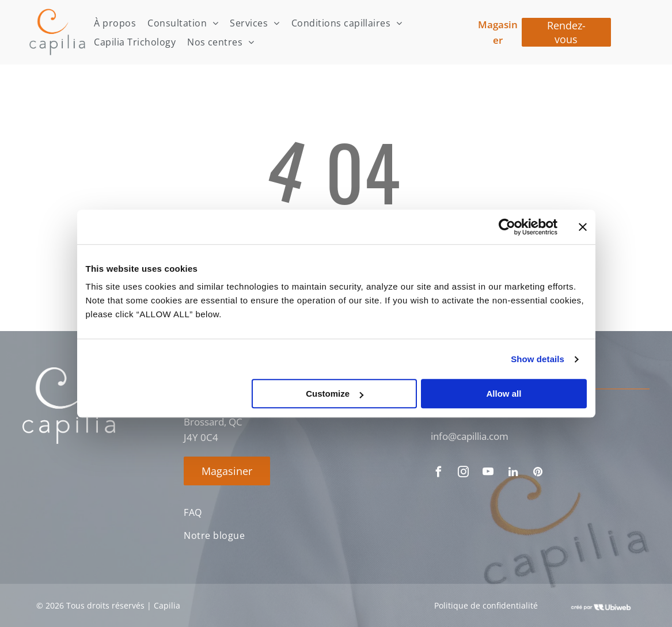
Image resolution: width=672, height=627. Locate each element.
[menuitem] (115, 23)
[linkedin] (513, 474)
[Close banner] (583, 227)
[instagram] (464, 474)
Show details (538, 359)
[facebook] (439, 474)
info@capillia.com (470, 436)
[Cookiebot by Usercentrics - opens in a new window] (507, 227)
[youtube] (488, 474)
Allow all (504, 394)
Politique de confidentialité (486, 605)
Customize (335, 394)
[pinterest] (538, 474)
